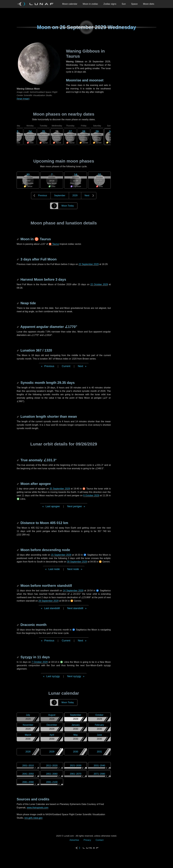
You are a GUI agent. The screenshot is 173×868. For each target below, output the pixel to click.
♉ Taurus (54, 244)
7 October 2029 (40, 662)
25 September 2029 (60, 489)
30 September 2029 (77, 562)
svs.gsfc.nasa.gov (33, 818)
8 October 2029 (91, 495)
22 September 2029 (89, 264)
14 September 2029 (73, 591)
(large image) (23, 99)
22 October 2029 (99, 284)
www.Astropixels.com (38, 808)
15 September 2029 (61, 555)
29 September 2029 (49, 601)
